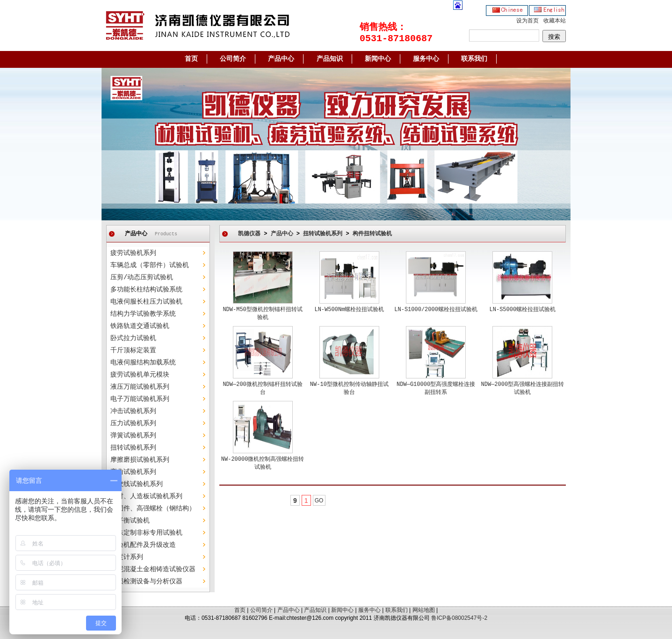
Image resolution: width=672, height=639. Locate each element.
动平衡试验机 (130, 521)
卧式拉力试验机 (133, 338)
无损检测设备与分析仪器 (146, 581)
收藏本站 (555, 21)
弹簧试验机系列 (133, 436)
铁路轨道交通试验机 (140, 326)
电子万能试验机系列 (140, 399)
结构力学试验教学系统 (143, 314)
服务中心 (426, 59)
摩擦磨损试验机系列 (140, 460)
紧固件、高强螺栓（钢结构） (153, 508)
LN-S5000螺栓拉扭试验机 (523, 310)
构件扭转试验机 (372, 234)
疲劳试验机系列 (133, 253)
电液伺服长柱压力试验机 (146, 302)
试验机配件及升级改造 (143, 545)
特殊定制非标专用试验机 (146, 533)
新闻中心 (378, 59)
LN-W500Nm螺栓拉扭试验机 (349, 310)
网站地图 (424, 610)
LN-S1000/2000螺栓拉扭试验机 (436, 310)
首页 (191, 59)
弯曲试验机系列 (133, 472)
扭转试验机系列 (133, 448)
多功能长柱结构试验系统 (146, 290)
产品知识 (330, 59)
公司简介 (233, 59)
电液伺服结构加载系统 (143, 363)
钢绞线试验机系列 (137, 484)
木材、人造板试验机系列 (146, 496)
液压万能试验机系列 (140, 387)
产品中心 (281, 59)
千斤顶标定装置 (133, 350)
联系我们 (474, 59)
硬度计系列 (127, 557)
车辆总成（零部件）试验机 (150, 265)
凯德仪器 (249, 234)
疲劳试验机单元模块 (140, 375)
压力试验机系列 (133, 423)
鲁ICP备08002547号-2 (459, 618)
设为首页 (527, 21)
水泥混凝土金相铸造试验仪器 (153, 569)
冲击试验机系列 (133, 411)
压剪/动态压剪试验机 (142, 277)
